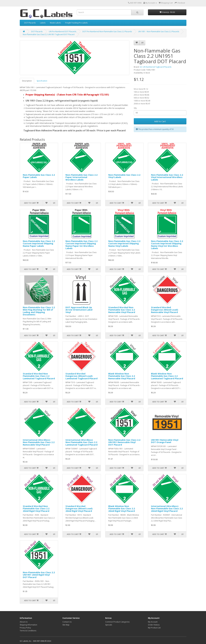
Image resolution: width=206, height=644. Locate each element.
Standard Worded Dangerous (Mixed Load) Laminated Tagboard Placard (82, 376)
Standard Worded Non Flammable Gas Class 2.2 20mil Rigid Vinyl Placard (36, 508)
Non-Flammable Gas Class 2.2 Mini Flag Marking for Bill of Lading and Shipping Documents (39, 311)
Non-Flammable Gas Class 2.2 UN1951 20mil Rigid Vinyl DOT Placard (39, 575)
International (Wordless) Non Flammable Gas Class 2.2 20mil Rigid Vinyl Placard (167, 508)
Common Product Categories (117, 622)
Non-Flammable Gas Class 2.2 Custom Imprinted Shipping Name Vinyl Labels (124, 243)
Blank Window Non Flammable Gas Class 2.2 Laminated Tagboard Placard (167, 376)
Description (27, 81)
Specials (109, 625)
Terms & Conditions (28, 631)
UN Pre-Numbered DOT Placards (63, 32)
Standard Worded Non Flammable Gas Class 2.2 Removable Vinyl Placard (122, 310)
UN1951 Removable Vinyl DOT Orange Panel (165, 441)
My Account (153, 622)
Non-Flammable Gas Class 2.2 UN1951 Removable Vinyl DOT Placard (124, 442)
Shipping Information (28, 625)
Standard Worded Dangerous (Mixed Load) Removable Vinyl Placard (165, 310)
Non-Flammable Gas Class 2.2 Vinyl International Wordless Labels (167, 177)
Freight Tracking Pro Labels (76, 23)
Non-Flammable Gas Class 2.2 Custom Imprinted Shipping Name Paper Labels (39, 243)
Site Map (66, 625)
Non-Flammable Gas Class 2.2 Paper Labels (39, 176)
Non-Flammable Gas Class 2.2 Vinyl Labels (124, 176)
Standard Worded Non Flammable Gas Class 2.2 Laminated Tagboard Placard (39, 376)
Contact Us (67, 622)
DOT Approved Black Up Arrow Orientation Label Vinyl (79, 310)
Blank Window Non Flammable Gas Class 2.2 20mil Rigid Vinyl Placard (122, 508)
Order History (154, 625)
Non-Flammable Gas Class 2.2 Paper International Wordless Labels (82, 177)
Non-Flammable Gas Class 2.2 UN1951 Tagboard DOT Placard (49, 34)
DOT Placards (30, 23)
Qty (135, 108)
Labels (43, 23)
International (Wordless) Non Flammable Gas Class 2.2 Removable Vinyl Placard (39, 442)
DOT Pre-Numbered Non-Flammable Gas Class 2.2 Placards (107, 32)
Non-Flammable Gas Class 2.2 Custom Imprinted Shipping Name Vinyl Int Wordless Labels (167, 245)
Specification (42, 81)
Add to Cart (160, 121)
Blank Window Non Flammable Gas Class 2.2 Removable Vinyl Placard (122, 376)
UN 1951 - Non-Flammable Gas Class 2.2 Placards (159, 32)
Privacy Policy (25, 628)
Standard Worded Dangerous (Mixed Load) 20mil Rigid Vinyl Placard (79, 508)
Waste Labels (55, 23)
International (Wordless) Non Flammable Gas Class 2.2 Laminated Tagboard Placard (82, 442)
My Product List (154, 628)
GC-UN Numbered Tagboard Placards (156, 67)
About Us (24, 622)
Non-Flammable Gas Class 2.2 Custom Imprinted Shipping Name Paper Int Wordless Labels (82, 245)
